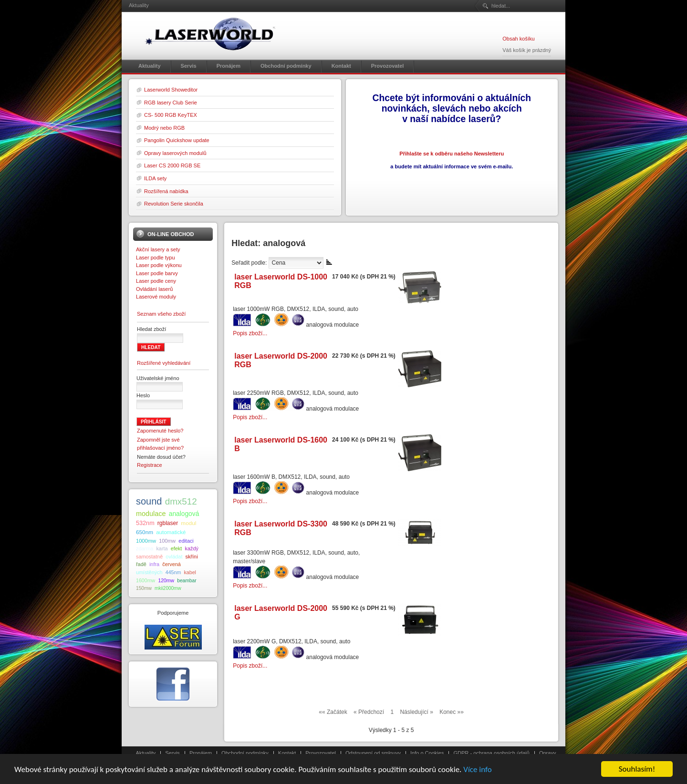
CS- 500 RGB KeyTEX (171, 115)
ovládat (174, 557)
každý (191, 548)
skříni (192, 557)
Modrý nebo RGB (164, 128)
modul (188, 523)
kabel (190, 572)
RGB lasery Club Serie (171, 103)
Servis (172, 753)
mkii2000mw (168, 588)
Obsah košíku (518, 39)
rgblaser (168, 523)
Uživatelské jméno (158, 378)
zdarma (145, 548)
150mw (144, 588)
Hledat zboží (151, 329)
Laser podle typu (156, 258)
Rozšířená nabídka (166, 191)
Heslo (143, 395)
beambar (187, 581)
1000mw (146, 541)
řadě (141, 564)
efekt (177, 548)
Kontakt (287, 753)
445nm (173, 572)
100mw (167, 541)
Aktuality (146, 753)
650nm (145, 532)
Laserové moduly (156, 297)
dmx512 (181, 501)
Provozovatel (321, 753)
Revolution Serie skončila (174, 204)
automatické (171, 532)
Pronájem (201, 753)
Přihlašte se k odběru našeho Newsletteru (452, 154)
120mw (166, 581)
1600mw (146, 580)
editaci (186, 541)
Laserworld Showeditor (171, 90)
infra (154, 564)
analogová (184, 514)
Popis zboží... (250, 333)
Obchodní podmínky (245, 753)
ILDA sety (155, 178)
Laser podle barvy (157, 273)
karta (162, 548)
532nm (145, 523)
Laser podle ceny (156, 281)
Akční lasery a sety (158, 249)
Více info (478, 770)
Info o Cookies (427, 753)
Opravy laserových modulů (175, 153)
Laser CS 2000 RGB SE (172, 165)
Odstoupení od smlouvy (373, 753)
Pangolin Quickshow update (177, 140)
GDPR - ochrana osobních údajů (491, 753)
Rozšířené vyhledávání (164, 363)
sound (149, 501)
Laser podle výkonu (159, 265)
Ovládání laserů (154, 289)
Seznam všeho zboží (161, 314)
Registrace (150, 465)
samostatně (149, 557)
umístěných (149, 572)
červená (172, 564)
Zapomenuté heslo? (160, 431)
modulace (151, 514)
